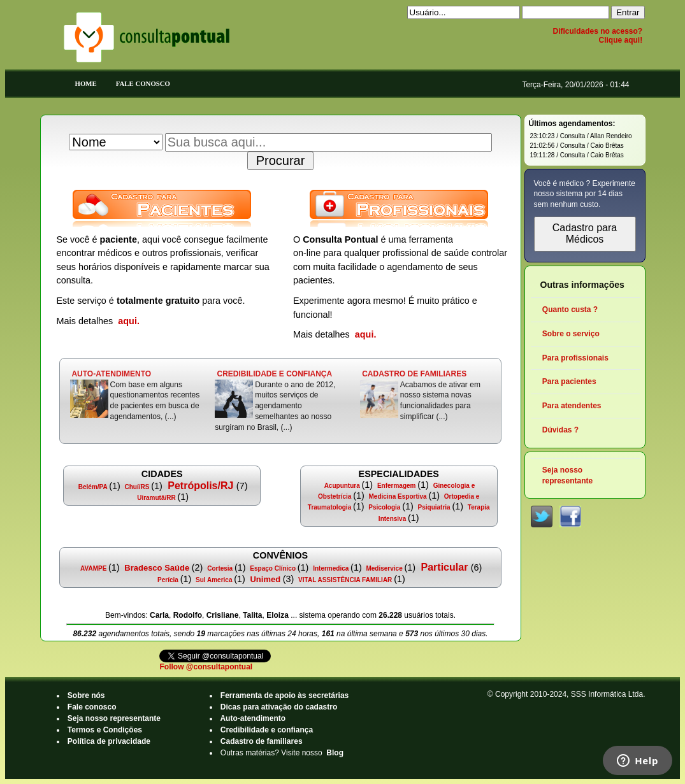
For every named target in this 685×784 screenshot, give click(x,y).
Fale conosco (92, 707)
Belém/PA (93, 487)
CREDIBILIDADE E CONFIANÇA (274, 374)
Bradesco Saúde (157, 568)
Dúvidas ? (561, 430)
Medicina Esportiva (398, 496)
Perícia (168, 580)
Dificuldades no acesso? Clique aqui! (597, 36)
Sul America (214, 580)
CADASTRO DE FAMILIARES (415, 374)
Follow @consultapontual (206, 667)
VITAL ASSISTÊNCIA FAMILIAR (345, 580)
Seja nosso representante (114, 718)
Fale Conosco (143, 83)
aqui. (129, 321)
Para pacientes (569, 381)
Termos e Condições (105, 730)
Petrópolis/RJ (201, 486)
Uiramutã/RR (156, 498)
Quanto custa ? (570, 310)
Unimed (265, 579)
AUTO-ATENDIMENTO (112, 374)
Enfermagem (396, 486)
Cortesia (220, 568)
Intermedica (331, 568)
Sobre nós (86, 695)
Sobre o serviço (571, 334)
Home (86, 83)
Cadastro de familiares (262, 741)
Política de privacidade (109, 741)
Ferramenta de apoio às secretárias (285, 695)
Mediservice (385, 568)
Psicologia (385, 507)
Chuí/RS (137, 487)
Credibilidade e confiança (267, 730)
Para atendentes (572, 406)
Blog (335, 753)
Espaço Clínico (273, 568)
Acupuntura (342, 486)
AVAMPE (94, 568)
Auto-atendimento (253, 718)
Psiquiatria (434, 507)
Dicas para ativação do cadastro (279, 707)
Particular (444, 567)
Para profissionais (576, 358)
